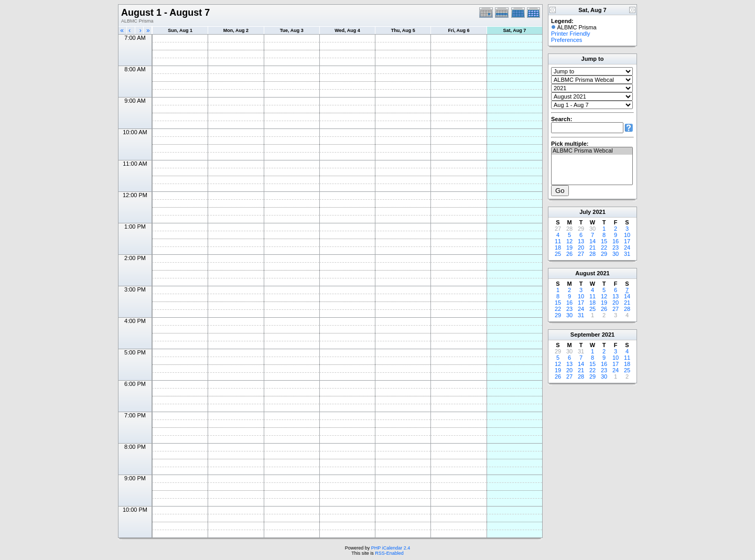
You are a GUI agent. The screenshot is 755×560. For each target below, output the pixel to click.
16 (616, 241)
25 (558, 254)
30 (616, 254)
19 (569, 247)
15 (604, 241)
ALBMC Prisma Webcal (592, 151)
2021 (599, 212)
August (585, 273)
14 (592, 241)
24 (627, 247)
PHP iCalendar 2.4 (391, 548)
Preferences (567, 40)
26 (569, 254)
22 (604, 247)
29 (604, 254)
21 (592, 247)
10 (627, 235)
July (585, 212)
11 (558, 241)
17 (627, 241)
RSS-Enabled (389, 553)
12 (569, 241)
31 (627, 254)
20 (581, 247)
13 (581, 241)
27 (581, 254)
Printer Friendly (571, 34)
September (585, 335)
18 (558, 247)
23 (616, 247)
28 (592, 254)
